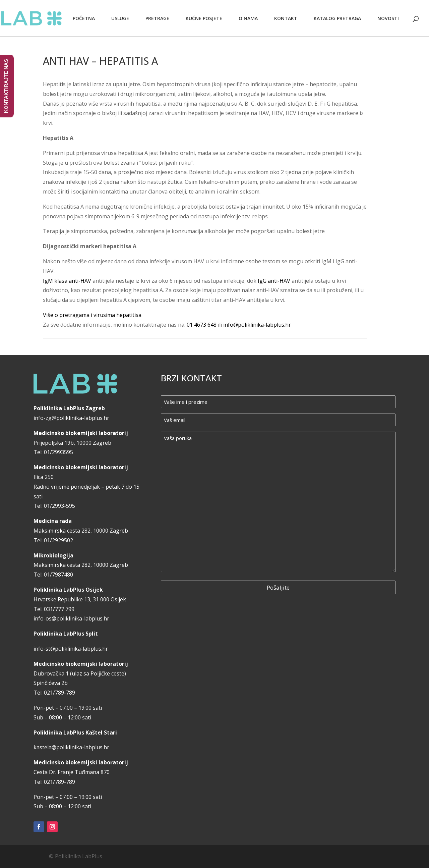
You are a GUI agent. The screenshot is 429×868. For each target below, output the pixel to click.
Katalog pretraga (337, 18)
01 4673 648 (202, 325)
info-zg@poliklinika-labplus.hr (71, 418)
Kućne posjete (204, 18)
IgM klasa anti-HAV (67, 281)
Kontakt (286, 18)
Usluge (120, 18)
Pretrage (157, 18)
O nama (248, 18)
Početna (84, 18)
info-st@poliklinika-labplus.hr (71, 649)
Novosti (388, 18)
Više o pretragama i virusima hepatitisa (92, 315)
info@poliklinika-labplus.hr (257, 325)
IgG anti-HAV (274, 281)
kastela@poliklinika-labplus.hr (71, 747)
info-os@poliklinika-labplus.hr (71, 618)
